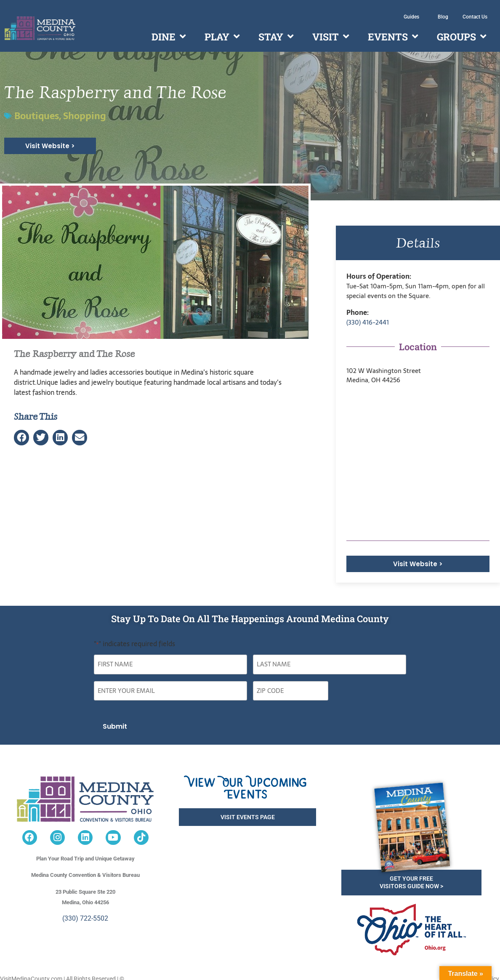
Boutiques (37, 116)
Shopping (85, 116)
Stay (276, 36)
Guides (414, 17)
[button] (21, 438)
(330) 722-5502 (85, 911)
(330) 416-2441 (368, 322)
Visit (331, 36)
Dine (169, 36)
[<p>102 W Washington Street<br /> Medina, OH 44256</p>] (418, 463)
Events (393, 36)
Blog (443, 17)
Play (222, 36)
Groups (461, 36)
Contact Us (475, 17)
